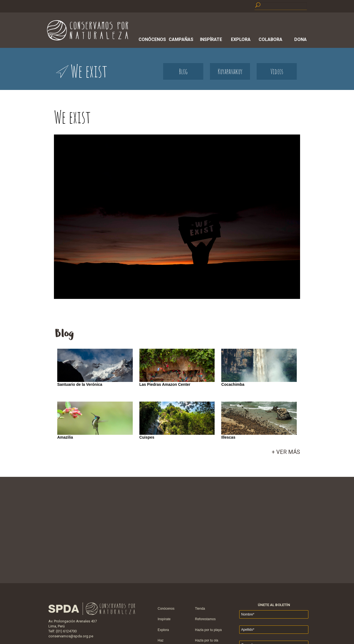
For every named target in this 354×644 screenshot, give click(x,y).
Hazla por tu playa (208, 630)
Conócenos (151, 39)
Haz (161, 640)
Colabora (270, 39)
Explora (241, 39)
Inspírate (211, 39)
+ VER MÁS (286, 452)
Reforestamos (205, 619)
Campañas (181, 39)
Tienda (200, 609)
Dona (300, 39)
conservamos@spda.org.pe (71, 636)
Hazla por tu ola (207, 640)
